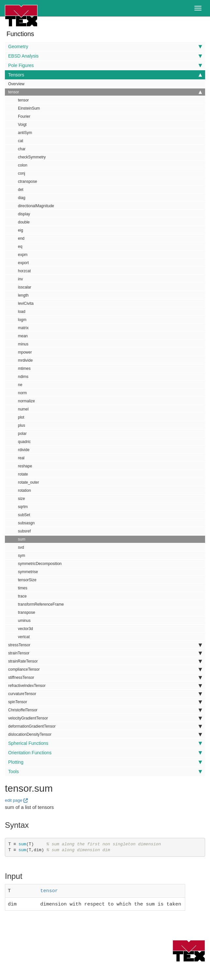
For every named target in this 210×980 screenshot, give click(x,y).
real (21, 458)
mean (23, 336)
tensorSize (27, 580)
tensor (105, 92)
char (22, 149)
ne (20, 385)
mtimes (24, 369)
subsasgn (26, 523)
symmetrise (28, 572)
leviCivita (26, 303)
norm (22, 393)
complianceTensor (105, 669)
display (24, 214)
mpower (25, 352)
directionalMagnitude (36, 206)
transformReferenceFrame (41, 604)
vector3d (25, 629)
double (24, 222)
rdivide (24, 450)
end (21, 238)
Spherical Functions (105, 743)
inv (20, 279)
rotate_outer (29, 482)
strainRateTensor (105, 661)
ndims (23, 377)
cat (21, 141)
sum (22, 539)
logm (22, 320)
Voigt (22, 125)
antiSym (25, 133)
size (21, 499)
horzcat (24, 271)
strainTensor (105, 653)
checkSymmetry (32, 157)
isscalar (25, 287)
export (23, 263)
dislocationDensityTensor (105, 734)
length (23, 295)
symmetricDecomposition (40, 564)
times (23, 588)
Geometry (105, 47)
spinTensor (105, 702)
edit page (14, 800)
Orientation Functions (105, 753)
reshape (25, 466)
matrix (23, 328)
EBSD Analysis (105, 56)
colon (23, 165)
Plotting (105, 762)
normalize (26, 401)
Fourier (24, 116)
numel (23, 409)
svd (21, 547)
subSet (24, 515)
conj (22, 173)
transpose (27, 612)
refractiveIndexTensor (105, 686)
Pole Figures (105, 65)
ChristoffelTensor (105, 710)
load (22, 312)
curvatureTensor (105, 694)
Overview (16, 84)
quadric (24, 442)
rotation (24, 490)
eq (20, 247)
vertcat (24, 637)
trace (22, 596)
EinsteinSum (29, 108)
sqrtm (23, 507)
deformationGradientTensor (105, 726)
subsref (24, 531)
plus (22, 425)
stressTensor (105, 645)
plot (21, 417)
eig (21, 230)
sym (22, 556)
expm (23, 255)
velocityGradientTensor (105, 718)
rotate (23, 474)
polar (22, 434)
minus (23, 344)
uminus (24, 621)
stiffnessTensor (105, 678)
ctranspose (28, 181)
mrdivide (25, 360)
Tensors (105, 75)
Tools (105, 772)
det (21, 190)
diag (22, 198)
